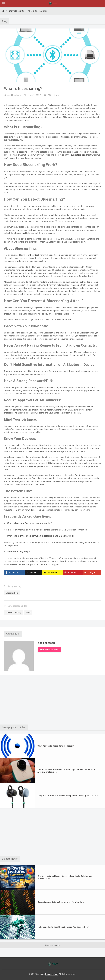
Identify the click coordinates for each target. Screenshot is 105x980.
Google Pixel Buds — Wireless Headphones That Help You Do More (68, 796)
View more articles (49, 650)
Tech (28, 613)
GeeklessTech (52, 974)
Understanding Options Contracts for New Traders (61, 903)
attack (68, 320)
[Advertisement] (52, 701)
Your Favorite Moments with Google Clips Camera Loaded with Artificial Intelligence (66, 771)
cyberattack (34, 255)
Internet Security (16, 11)
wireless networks (25, 270)
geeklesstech (13, 95)
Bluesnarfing (12, 593)
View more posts (52, 946)
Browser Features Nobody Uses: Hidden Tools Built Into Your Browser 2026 (65, 878)
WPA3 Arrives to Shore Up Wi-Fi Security (56, 746)
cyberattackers (79, 155)
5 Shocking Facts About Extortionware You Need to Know (63, 927)
